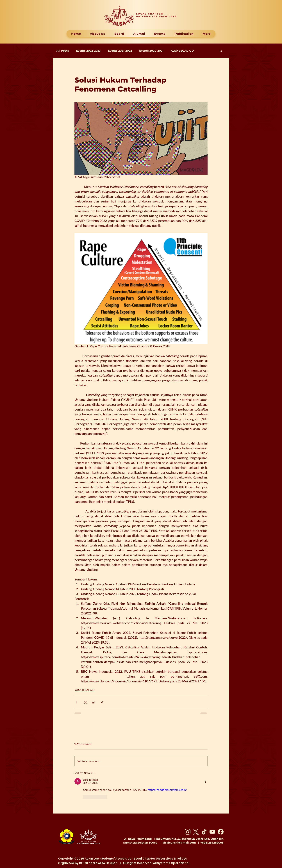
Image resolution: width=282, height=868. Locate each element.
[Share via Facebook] (76, 702)
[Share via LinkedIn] (94, 702)
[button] (221, 51)
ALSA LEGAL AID (182, 51)
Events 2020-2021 (151, 51)
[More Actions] (205, 781)
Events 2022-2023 (88, 51)
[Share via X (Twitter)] (85, 702)
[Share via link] (103, 702)
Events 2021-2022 (120, 51)
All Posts (63, 51)
